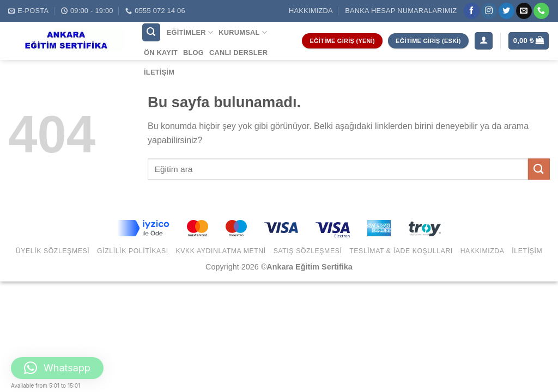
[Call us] (541, 11)
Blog (193, 53)
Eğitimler (190, 32)
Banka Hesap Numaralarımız (401, 11)
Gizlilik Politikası (133, 251)
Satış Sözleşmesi (308, 251)
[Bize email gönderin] (524, 11)
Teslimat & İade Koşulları (401, 251)
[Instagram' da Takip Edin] (489, 11)
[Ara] (151, 32)
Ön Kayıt (161, 53)
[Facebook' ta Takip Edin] (472, 11)
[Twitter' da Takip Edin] (507, 11)
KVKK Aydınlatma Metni (220, 251)
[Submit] (539, 169)
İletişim (159, 72)
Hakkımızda (311, 11)
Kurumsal (243, 32)
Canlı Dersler (238, 53)
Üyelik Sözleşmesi (53, 251)
